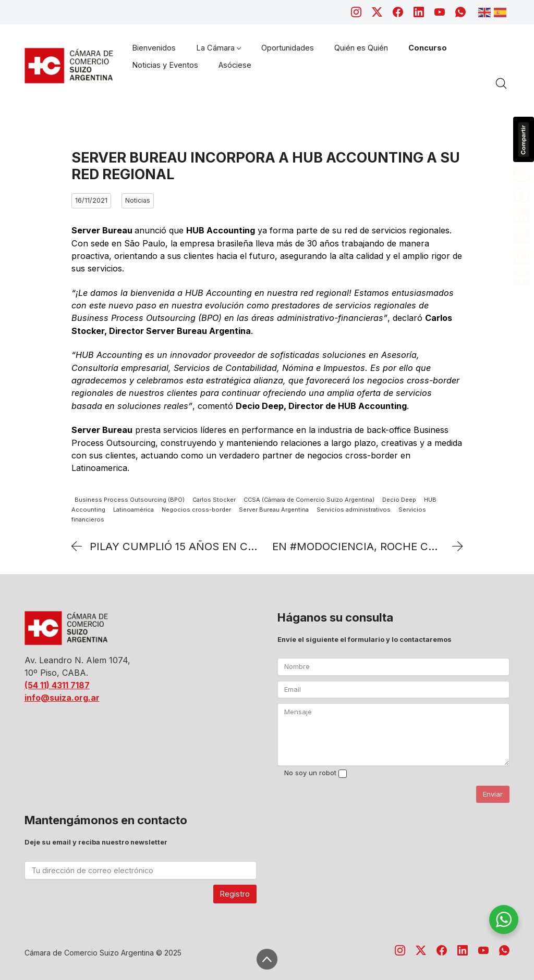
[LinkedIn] (419, 12)
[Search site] (501, 83)
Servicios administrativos (354, 510)
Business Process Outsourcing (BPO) (130, 500)
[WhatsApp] (460, 12)
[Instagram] (356, 12)
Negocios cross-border (196, 510)
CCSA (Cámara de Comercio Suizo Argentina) (309, 500)
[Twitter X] (377, 12)
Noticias (138, 200)
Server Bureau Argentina (274, 510)
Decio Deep (399, 500)
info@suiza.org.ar (62, 698)
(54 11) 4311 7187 (57, 685)
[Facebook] (398, 12)
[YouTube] (440, 12)
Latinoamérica (133, 510)
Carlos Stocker (214, 500)
